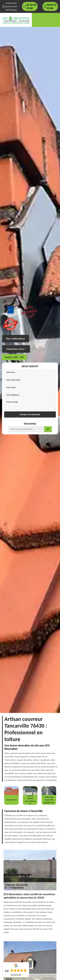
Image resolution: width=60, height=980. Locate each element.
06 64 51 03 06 (52, 6)
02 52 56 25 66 (31, 6)
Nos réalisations (16, 339)
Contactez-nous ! (16, 349)
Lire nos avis (16, 975)
